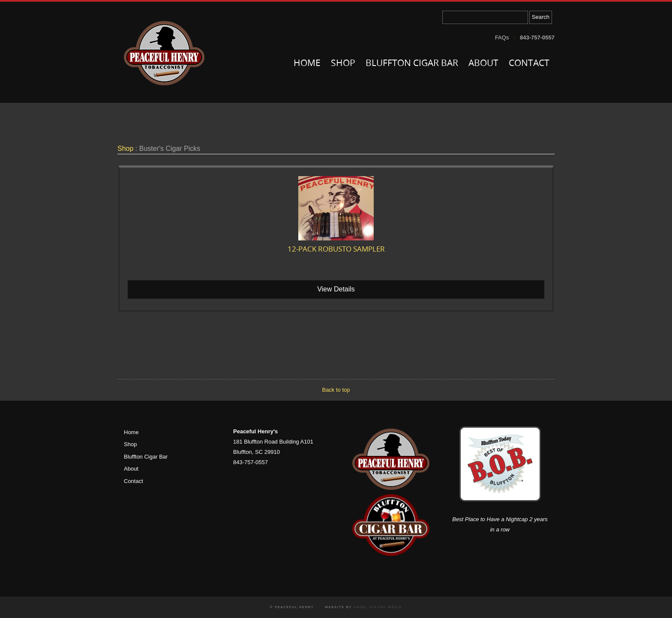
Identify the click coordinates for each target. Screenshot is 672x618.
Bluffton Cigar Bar (412, 64)
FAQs (502, 37)
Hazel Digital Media (378, 607)
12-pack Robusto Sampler (336, 250)
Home (307, 64)
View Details (336, 289)
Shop (343, 64)
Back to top (336, 390)
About (483, 64)
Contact (529, 64)
